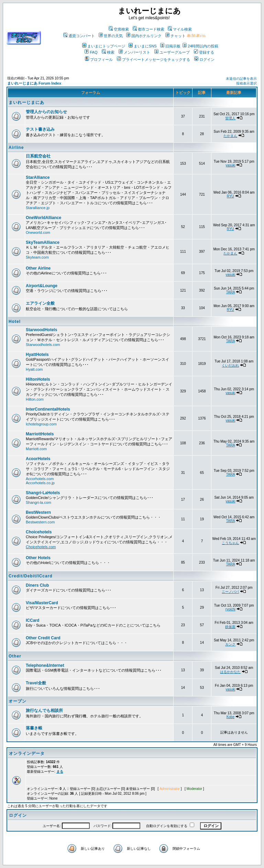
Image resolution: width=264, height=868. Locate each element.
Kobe (230, 717)
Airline (16, 148)
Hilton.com (35, 399)
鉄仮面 (230, 627)
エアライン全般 (40, 303)
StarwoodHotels (41, 330)
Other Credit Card (43, 638)
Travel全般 (36, 683)
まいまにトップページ (104, 46)
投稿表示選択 (246, 83)
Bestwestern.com (40, 522)
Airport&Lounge (42, 286)
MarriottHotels (40, 434)
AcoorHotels (38, 459)
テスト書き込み (40, 129)
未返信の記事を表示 (241, 79)
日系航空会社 (38, 156)
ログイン (204, 59)
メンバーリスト (134, 52)
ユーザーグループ (172, 52)
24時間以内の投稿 (200, 46)
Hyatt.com (34, 369)
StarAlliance (38, 177)
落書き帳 (34, 728)
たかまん (230, 136)
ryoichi (230, 609)
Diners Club (37, 585)
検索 (108, 52)
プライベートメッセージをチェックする (153, 59)
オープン (18, 701)
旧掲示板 (170, 46)
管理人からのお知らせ (46, 112)
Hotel (15, 322)
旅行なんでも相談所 (44, 710)
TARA (230, 292)
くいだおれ (230, 365)
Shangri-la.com (38, 502)
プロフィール (99, 59)
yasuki (230, 165)
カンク (230, 644)
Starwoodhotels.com (43, 345)
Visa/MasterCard (42, 603)
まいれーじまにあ (26, 102)
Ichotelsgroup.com (41, 424)
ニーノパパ (230, 592)
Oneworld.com (38, 232)
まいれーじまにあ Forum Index (34, 83)
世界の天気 (111, 36)
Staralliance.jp (38, 208)
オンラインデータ (27, 753)
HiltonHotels (38, 379)
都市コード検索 (148, 29)
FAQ (91, 52)
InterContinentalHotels (48, 409)
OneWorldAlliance (43, 218)
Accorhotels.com (40, 479)
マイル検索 (180, 29)
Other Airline (38, 268)
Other (15, 656)
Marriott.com (36, 449)
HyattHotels (37, 355)
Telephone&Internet (45, 665)
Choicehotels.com (41, 547)
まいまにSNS (143, 46)
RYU (230, 196)
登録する (204, 52)
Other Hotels (38, 558)
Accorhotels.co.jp (40, 483)
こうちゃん (230, 543)
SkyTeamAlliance (43, 242)
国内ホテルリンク (144, 36)
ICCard (32, 620)
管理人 (230, 118)
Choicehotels (39, 532)
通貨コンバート (79, 36)
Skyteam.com (37, 257)
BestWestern (38, 512)
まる (60, 772)
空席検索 (119, 29)
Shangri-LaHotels (43, 493)
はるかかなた (230, 672)
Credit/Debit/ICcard (31, 576)
